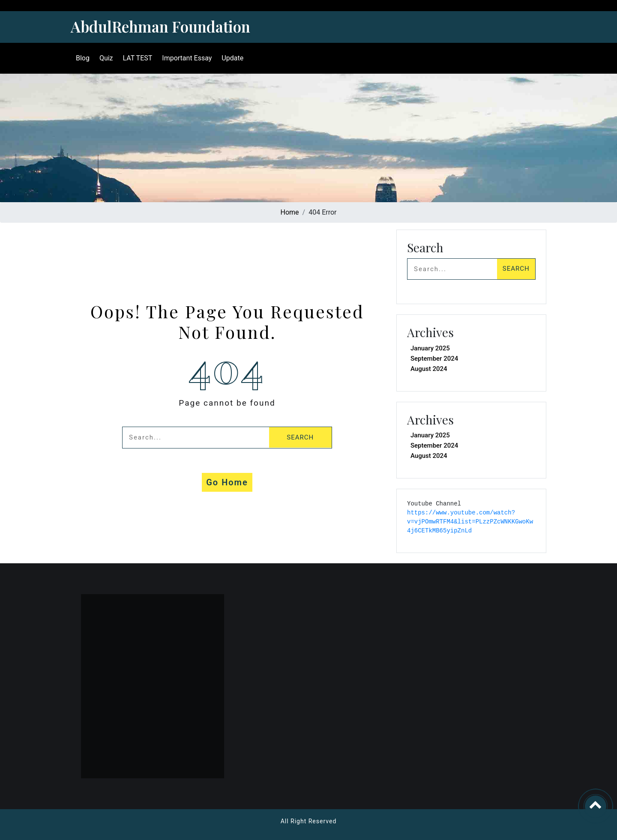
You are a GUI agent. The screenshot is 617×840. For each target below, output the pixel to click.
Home (290, 212)
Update (231, 58)
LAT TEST (136, 58)
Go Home (227, 482)
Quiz (105, 58)
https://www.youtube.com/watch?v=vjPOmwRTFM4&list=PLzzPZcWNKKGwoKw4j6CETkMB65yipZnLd (470, 522)
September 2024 (434, 359)
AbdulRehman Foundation (160, 26)
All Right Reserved (309, 821)
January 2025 (430, 348)
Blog (81, 58)
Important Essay (185, 58)
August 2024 (429, 369)
